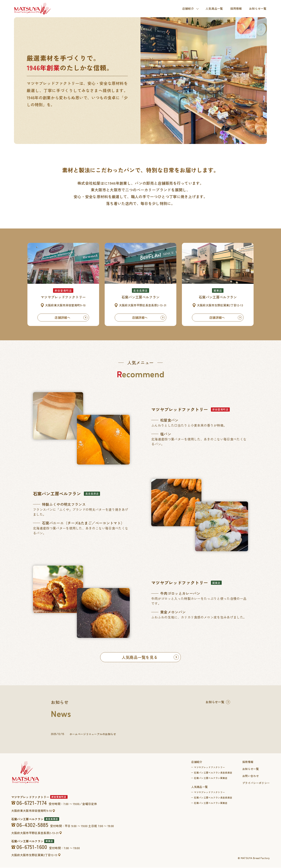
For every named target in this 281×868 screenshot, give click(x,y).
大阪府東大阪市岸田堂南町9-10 (32, 811)
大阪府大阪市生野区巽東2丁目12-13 (34, 855)
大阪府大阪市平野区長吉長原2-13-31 (35, 833)
